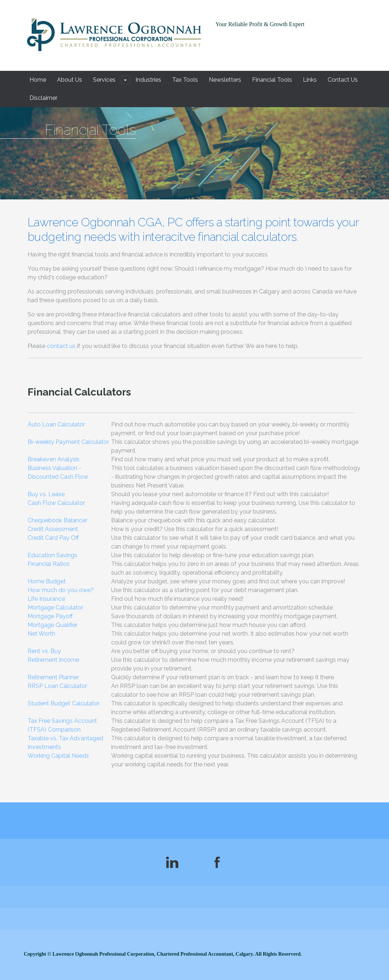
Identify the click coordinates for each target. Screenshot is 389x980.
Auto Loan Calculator (56, 424)
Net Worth (41, 634)
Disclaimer (43, 98)
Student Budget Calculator (64, 703)
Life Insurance (46, 599)
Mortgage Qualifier (52, 625)
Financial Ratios (49, 564)
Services (104, 80)
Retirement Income (53, 660)
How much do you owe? (61, 590)
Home (38, 80)
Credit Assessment (53, 529)
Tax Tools (185, 80)
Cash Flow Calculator (56, 503)
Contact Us (343, 80)
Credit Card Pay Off (53, 538)
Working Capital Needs (58, 756)
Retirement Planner (53, 677)
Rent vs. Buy (44, 651)
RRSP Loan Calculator (57, 686)
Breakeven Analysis (54, 459)
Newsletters (225, 80)
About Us (70, 80)
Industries (148, 80)
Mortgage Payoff (50, 616)
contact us (61, 346)
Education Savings (52, 555)
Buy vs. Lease (46, 494)
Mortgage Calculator (55, 608)
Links (310, 80)
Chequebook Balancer (57, 520)
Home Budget (47, 581)
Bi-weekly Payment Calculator (68, 442)
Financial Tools (272, 80)
